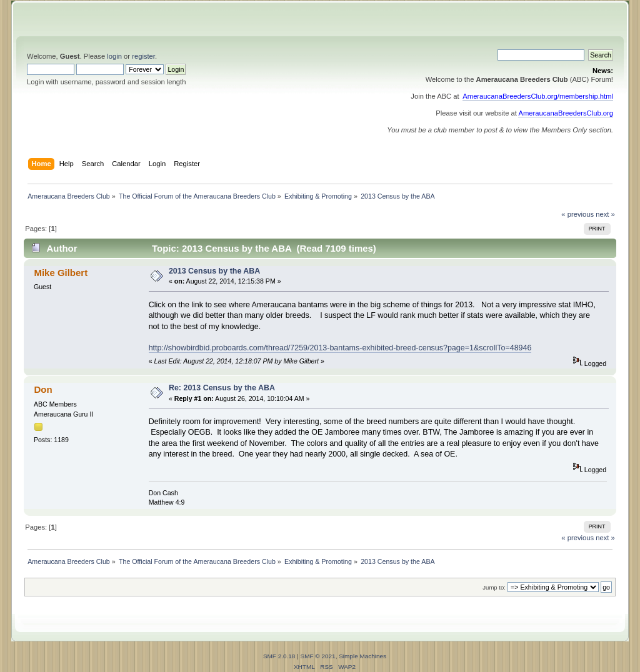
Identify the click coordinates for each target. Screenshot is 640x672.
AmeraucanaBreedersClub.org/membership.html (538, 96)
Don (43, 389)
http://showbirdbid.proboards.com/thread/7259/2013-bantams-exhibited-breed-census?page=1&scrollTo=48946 (340, 348)
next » (605, 214)
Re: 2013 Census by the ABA (222, 388)
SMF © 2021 (318, 656)
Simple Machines (362, 656)
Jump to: (494, 587)
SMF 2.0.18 (279, 656)
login (114, 56)
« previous (577, 214)
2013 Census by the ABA (214, 271)
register (143, 56)
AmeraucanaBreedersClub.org (566, 113)
